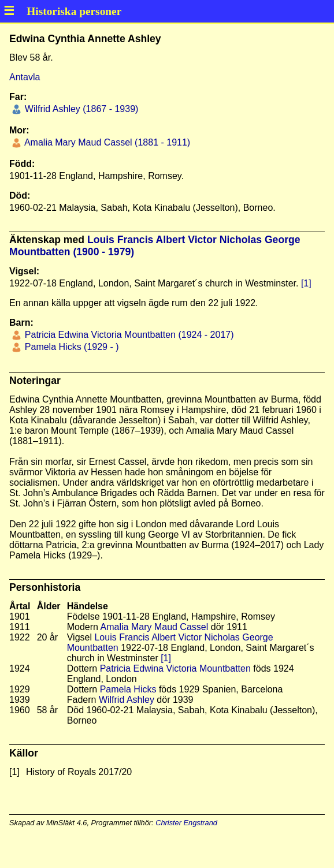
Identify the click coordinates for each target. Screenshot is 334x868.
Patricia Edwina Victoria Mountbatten (175, 668)
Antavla (25, 77)
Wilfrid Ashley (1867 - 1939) (80, 109)
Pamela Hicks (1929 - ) (70, 347)
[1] (306, 283)
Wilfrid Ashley (127, 700)
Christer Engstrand (186, 823)
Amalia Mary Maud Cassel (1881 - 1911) (106, 142)
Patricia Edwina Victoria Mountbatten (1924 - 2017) (128, 335)
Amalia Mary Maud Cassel (155, 627)
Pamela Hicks (128, 689)
